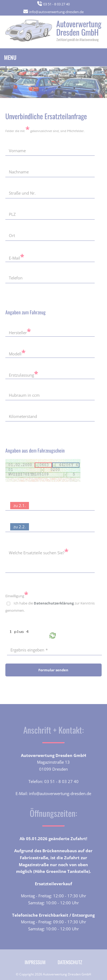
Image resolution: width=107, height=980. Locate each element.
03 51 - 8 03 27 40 (56, 4)
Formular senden (53, 670)
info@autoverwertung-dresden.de (56, 12)
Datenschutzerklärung (54, 603)
